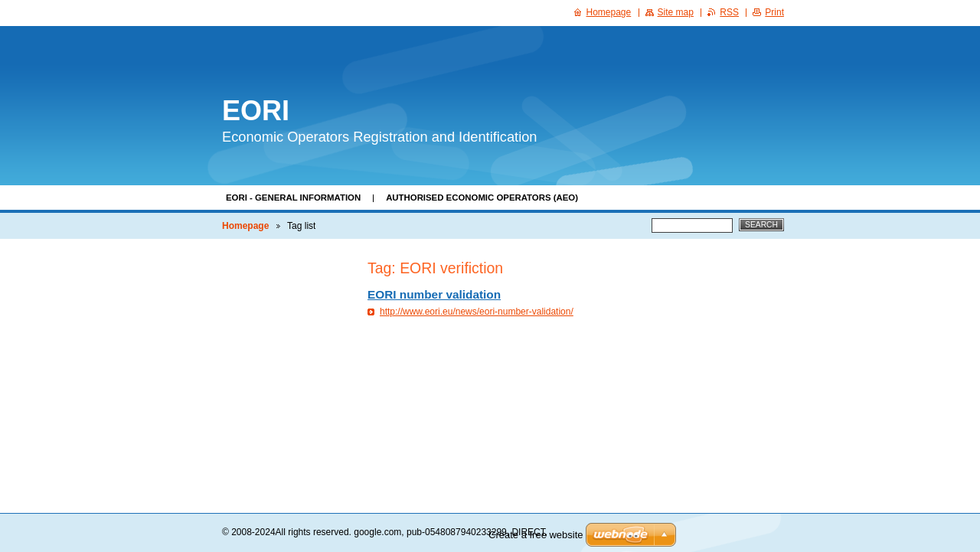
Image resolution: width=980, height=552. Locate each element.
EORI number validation (434, 294)
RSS (729, 12)
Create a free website (536, 535)
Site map (676, 12)
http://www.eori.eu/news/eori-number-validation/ (477, 312)
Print (774, 12)
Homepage (245, 226)
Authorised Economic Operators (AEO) (482, 198)
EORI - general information (293, 198)
